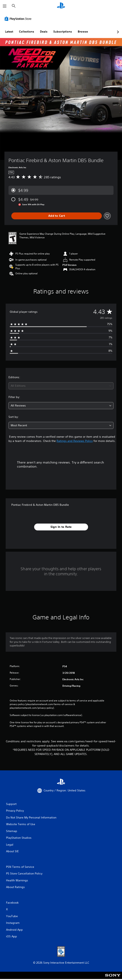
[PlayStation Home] (61, 6)
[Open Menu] (5, 6)
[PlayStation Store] (19, 19)
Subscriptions (63, 32)
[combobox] (61, 386)
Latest (9, 32)
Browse (83, 32)
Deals (44, 32)
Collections (27, 32)
